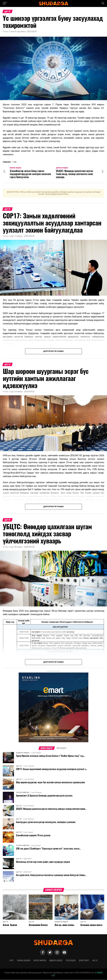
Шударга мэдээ (56, 961)
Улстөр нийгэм (40, 961)
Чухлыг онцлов (23, 961)
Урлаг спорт (84, 961)
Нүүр (11, 961)
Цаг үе (95, 961)
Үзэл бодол (71, 961)
